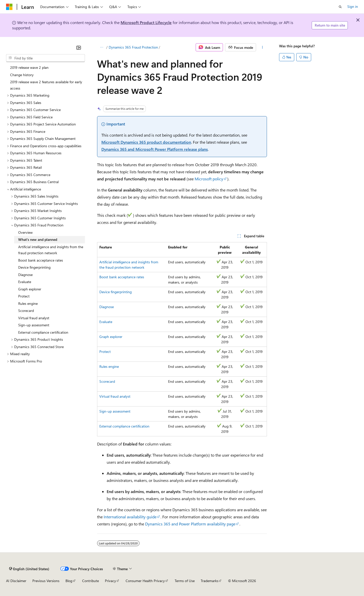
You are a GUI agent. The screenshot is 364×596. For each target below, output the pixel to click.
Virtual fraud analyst (115, 396)
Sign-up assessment (115, 411)
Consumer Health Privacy (145, 581)
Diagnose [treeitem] (25, 275)
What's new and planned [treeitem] (38, 239)
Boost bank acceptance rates (122, 277)
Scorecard (107, 381)
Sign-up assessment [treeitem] (34, 325)
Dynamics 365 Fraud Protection (133, 47)
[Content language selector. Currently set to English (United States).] (29, 569)
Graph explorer (111, 337)
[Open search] (340, 7)
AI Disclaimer (16, 581)
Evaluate (106, 322)
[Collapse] (79, 48)
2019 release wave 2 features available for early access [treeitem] (46, 85)
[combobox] (45, 58)
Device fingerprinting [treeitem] (34, 267)
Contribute (90, 581)
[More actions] (263, 47)
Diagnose (107, 307)
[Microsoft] (9, 7)
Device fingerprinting (116, 292)
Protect (105, 352)
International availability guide (130, 517)
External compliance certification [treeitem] (43, 332)
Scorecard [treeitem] (26, 311)
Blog (69, 581)
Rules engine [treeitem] (28, 303)
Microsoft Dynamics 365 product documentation (146, 142)
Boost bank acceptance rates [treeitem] (41, 260)
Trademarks (210, 581)
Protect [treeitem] (24, 296)
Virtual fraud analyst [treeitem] (34, 318)
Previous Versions (46, 581)
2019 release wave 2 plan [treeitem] (29, 67)
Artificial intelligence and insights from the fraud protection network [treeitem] (51, 250)
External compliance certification (124, 426)
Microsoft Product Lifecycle (146, 22)
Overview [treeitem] (25, 232)
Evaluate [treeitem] (25, 282)
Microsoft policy (209, 179)
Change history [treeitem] (22, 75)
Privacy (110, 581)
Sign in (353, 6)
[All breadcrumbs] (101, 47)
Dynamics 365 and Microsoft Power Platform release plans (155, 149)
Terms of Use (185, 581)
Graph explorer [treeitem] (30, 289)
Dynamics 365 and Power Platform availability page (190, 524)
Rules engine (109, 366)
